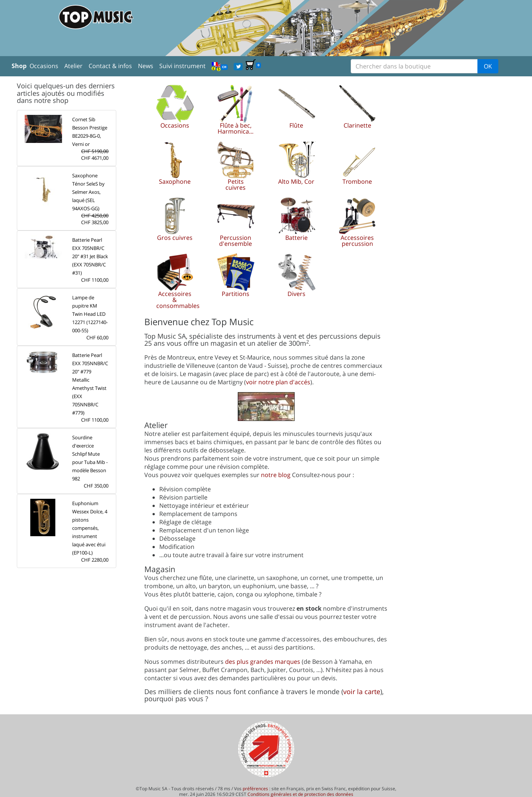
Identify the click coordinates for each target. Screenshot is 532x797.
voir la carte (362, 691)
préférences (255, 789)
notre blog (276, 475)
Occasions (44, 66)
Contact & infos (110, 66)
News (146, 66)
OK (488, 66)
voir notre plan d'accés (278, 382)
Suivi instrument (182, 66)
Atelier (73, 66)
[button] (175, 110)
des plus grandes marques (263, 662)
